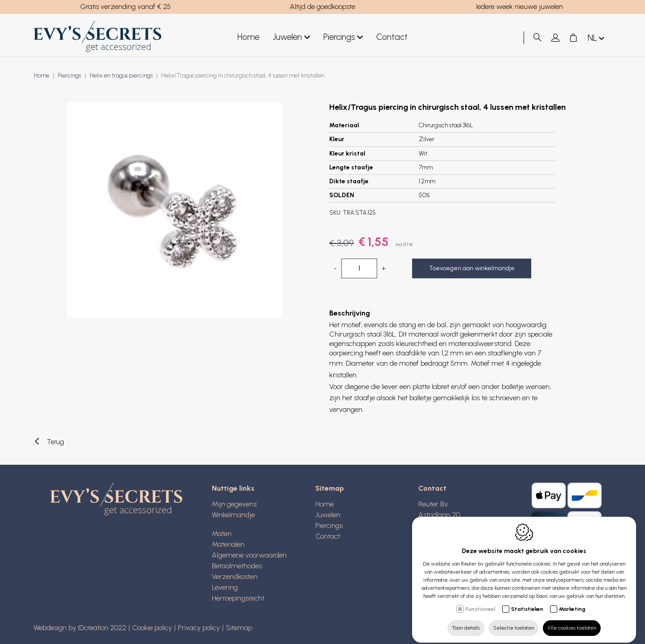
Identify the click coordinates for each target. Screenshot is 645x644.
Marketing (572, 601)
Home (248, 37)
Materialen (228, 544)
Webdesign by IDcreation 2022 (80, 628)
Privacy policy (199, 628)
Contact (392, 37)
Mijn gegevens (234, 504)
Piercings (343, 37)
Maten (222, 534)
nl (597, 38)
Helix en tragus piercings (121, 76)
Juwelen (291, 37)
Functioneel (480, 601)
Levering (225, 587)
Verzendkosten (235, 577)
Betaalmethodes (237, 566)
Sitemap (330, 488)
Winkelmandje (233, 515)
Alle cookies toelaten (572, 620)
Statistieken (527, 601)
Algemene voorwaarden (249, 555)
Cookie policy (152, 628)
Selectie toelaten (514, 620)
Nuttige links (233, 488)
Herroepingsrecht (238, 598)
